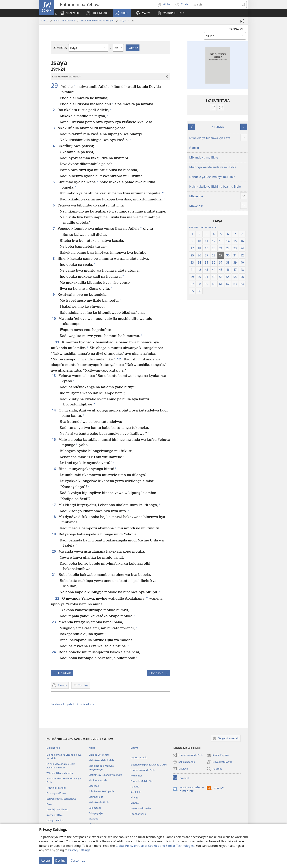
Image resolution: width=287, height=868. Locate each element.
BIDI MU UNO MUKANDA (203, 227)
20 (54, 551)
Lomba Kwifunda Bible (143, 770)
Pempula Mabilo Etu (141, 781)
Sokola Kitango (184, 762)
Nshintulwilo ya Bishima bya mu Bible (215, 187)
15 (54, 439)
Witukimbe (136, 776)
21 (54, 574)
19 (54, 534)
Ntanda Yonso (138, 814)
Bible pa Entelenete (64, 21)
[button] (97, 13)
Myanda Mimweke (141, 808)
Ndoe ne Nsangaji (56, 788)
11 (58, 342)
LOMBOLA (60, 48)
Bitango (135, 797)
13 (54, 376)
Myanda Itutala (139, 757)
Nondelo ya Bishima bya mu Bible (212, 177)
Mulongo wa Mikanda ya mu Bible (213, 167)
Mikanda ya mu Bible (204, 157)
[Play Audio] (242, 21)
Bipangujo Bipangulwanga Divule (149, 765)
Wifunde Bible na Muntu (60, 773)
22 (58, 598)
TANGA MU (237, 29)
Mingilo (135, 803)
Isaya (123, 21)
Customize (78, 860)
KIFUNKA (218, 127)
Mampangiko (96, 797)
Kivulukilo (136, 792)
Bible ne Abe (53, 748)
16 (54, 469)
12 (119, 359)
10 (54, 318)
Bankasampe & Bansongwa (61, 799)
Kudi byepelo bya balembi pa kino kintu (72, 704)
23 (54, 622)
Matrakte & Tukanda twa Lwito (105, 775)
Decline (60, 860)
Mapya (134, 748)
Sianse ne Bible (55, 815)
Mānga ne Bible (55, 820)
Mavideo (93, 819)
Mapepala (94, 786)
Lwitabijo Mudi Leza (57, 809)
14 (54, 410)
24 (54, 652)
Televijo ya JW (96, 813)
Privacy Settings (79, 850)
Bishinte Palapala (98, 780)
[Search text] (216, 4)
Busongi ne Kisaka (56, 793)
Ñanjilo (194, 148)
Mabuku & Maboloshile (101, 760)
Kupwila (135, 787)
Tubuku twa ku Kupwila (101, 791)
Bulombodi (95, 808)
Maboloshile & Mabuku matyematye (101, 768)
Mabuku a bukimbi (99, 802)
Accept (45, 860)
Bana (49, 804)
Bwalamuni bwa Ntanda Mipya (97, 21)
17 (54, 505)
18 (54, 517)
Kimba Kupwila (218, 755)
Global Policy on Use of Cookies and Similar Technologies (155, 846)
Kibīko (45, 21)
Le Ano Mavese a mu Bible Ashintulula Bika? (61, 766)
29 (55, 85)
